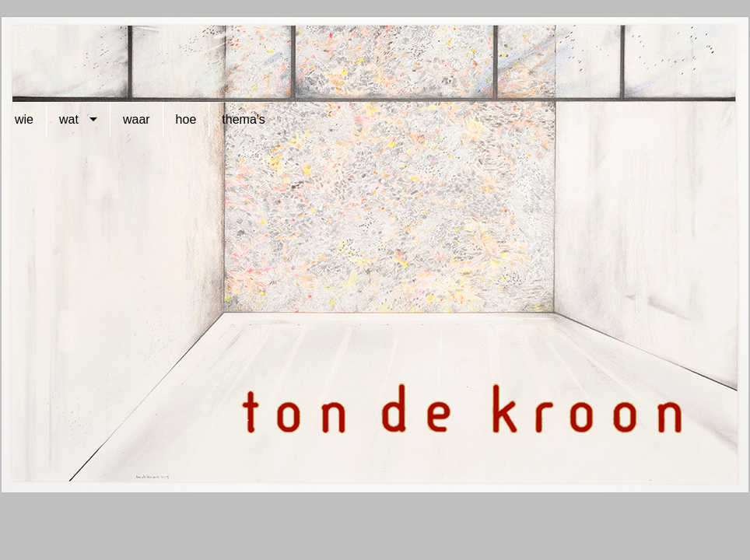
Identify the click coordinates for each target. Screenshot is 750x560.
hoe (186, 119)
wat (69, 119)
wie (24, 119)
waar (137, 119)
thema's (244, 119)
